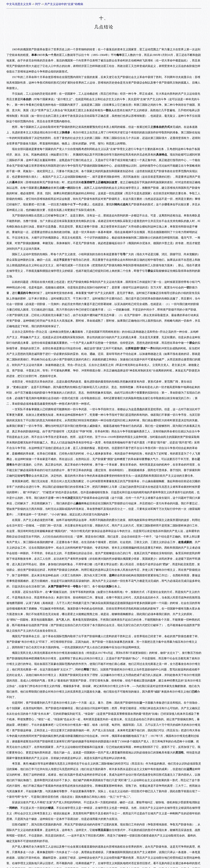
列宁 (38, 4)
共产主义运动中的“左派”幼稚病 (64, 4)
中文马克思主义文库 (19, 4)
